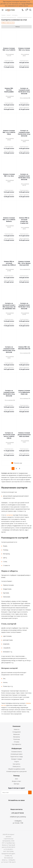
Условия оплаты (17, 752)
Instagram (18, 804)
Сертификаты (16, 744)
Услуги (16, 761)
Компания (16, 726)
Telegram (23, 804)
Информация (16, 748)
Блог (17, 779)
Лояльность (17, 766)
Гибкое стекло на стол (8, 23)
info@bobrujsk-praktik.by (18, 817)
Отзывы (17, 742)
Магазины (17, 737)
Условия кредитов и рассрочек (16, 771)
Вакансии (16, 734)
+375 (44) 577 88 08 (17, 813)
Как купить (16, 764)
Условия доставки (16, 754)
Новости (16, 729)
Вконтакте (10, 804)
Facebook (14, 804)
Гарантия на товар (17, 757)
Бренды (16, 784)
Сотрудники (17, 732)
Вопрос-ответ (16, 781)
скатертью (9, 515)
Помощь (17, 776)
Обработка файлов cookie (17, 769)
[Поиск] (30, 10)
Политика (16, 739)
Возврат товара (16, 759)
